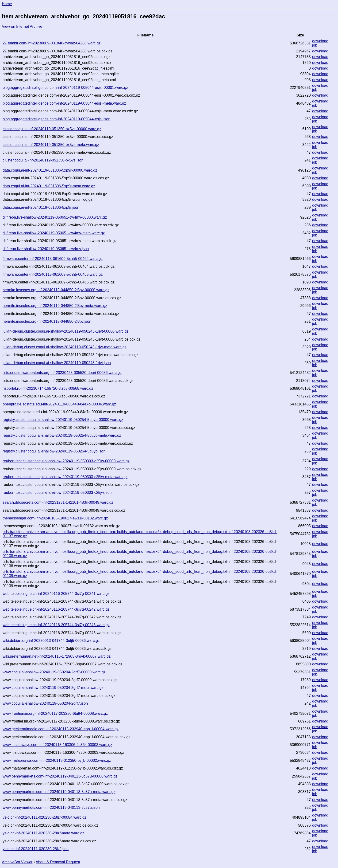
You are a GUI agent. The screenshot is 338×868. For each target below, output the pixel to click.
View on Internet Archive (22, 26)
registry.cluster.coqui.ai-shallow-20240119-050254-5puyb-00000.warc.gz (63, 420)
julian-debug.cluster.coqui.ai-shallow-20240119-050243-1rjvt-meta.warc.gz (64, 347)
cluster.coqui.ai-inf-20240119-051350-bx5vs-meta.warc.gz (51, 145)
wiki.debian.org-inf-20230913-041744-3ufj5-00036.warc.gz (51, 641)
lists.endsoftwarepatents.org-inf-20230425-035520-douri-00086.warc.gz (62, 373)
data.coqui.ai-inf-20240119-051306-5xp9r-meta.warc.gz (49, 186)
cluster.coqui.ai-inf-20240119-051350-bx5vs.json (43, 160)
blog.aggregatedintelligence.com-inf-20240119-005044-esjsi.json (56, 119)
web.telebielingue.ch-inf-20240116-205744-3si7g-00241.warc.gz (56, 594)
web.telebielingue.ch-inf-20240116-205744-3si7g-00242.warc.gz (56, 609)
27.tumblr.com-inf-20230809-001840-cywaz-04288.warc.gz (52, 43)
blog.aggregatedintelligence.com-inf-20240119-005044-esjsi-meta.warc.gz (64, 103)
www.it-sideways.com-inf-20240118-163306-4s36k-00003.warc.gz (57, 745)
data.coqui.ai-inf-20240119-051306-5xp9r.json (41, 207)
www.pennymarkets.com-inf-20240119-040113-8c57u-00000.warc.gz (60, 776)
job (315, 45)
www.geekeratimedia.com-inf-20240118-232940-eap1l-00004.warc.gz (61, 729)
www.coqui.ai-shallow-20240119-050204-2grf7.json (45, 703)
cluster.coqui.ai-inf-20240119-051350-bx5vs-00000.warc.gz (52, 129)
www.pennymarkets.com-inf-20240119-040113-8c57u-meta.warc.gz (59, 792)
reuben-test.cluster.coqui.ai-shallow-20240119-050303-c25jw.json (57, 493)
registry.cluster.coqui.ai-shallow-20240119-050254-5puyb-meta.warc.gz (62, 435)
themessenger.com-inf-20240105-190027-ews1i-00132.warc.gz (55, 518)
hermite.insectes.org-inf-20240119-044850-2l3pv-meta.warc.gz (55, 306)
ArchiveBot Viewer (17, 862)
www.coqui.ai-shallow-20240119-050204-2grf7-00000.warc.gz (54, 672)
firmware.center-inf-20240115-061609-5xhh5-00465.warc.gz (53, 274)
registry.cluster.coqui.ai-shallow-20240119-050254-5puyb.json (54, 451)
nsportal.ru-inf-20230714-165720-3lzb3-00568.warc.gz (48, 388)
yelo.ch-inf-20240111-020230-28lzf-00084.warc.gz (44, 817)
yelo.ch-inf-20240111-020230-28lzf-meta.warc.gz (43, 833)
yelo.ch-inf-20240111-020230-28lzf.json (36, 849)
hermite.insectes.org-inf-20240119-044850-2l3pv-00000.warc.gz (56, 290)
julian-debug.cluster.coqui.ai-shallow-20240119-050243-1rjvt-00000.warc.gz (65, 331)
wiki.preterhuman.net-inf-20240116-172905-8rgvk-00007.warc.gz (57, 656)
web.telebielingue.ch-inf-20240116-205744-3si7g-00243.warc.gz (56, 625)
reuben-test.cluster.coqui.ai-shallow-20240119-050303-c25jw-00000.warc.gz (66, 461)
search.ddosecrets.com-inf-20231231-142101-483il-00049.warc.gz (58, 502)
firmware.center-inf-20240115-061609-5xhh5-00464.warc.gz (53, 259)
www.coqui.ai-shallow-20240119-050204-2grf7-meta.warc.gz (53, 688)
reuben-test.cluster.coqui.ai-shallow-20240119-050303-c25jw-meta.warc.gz (65, 477)
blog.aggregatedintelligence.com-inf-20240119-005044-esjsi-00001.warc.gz (65, 88)
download (320, 41)
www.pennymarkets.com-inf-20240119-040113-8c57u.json (51, 807)
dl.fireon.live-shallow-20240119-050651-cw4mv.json (46, 249)
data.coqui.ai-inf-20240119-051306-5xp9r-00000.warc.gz (50, 170)
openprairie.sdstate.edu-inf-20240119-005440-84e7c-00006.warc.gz (59, 404)
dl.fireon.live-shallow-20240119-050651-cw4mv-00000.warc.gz (55, 217)
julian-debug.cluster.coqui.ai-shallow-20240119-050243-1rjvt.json (57, 363)
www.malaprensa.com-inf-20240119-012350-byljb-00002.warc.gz (57, 760)
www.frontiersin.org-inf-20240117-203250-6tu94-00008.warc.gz (55, 713)
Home (7, 4)
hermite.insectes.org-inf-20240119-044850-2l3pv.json (47, 321)
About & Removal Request (58, 862)
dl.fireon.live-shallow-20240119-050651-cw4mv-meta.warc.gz (54, 233)
